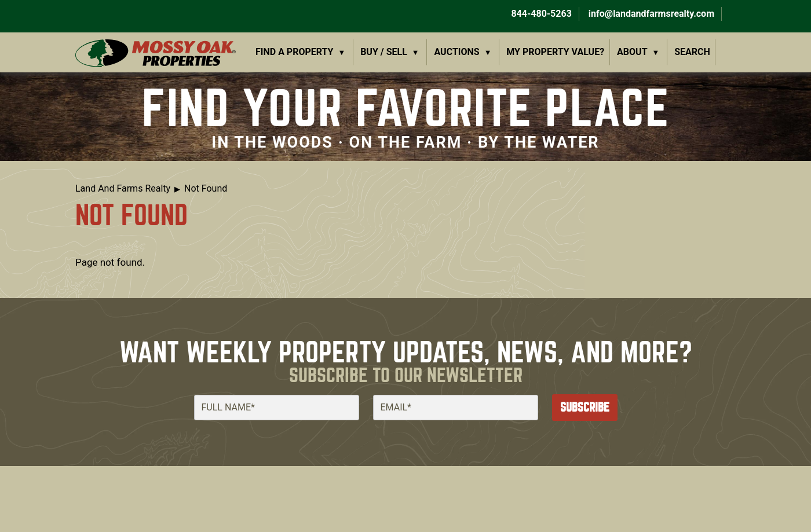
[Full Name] (277, 408)
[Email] (456, 408)
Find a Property (295, 52)
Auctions (457, 52)
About (632, 52)
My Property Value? (555, 52)
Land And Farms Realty (123, 188)
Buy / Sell (384, 52)
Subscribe (585, 407)
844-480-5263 (540, 14)
